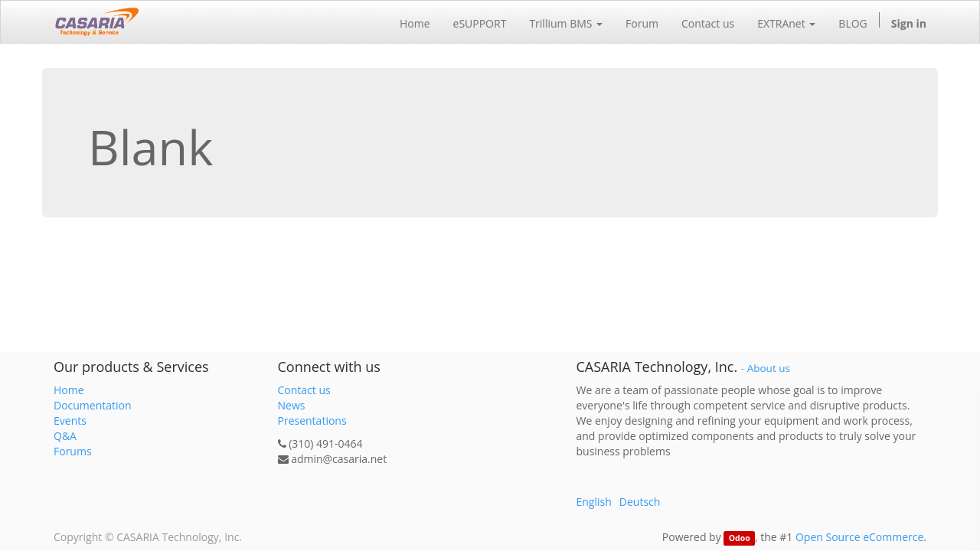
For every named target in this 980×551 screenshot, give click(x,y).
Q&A (65, 436)
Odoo (740, 538)
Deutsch (640, 502)
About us (769, 368)
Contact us (304, 390)
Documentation (93, 405)
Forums (73, 451)
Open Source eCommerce (859, 537)
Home (69, 390)
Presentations (312, 421)
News (292, 405)
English (594, 502)
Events (70, 421)
